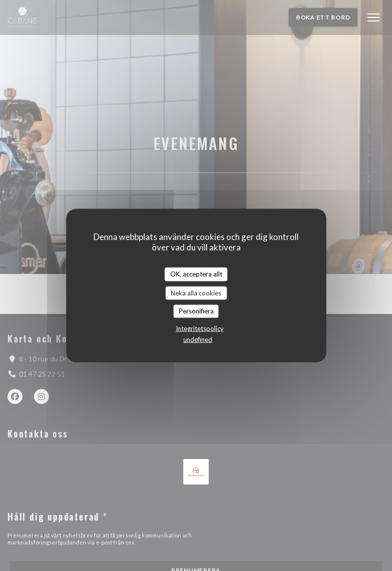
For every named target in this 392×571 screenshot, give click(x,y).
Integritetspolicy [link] (200, 328)
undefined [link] (198, 339)
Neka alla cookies (196, 292)
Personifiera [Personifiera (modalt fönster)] (196, 311)
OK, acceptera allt (196, 274)
